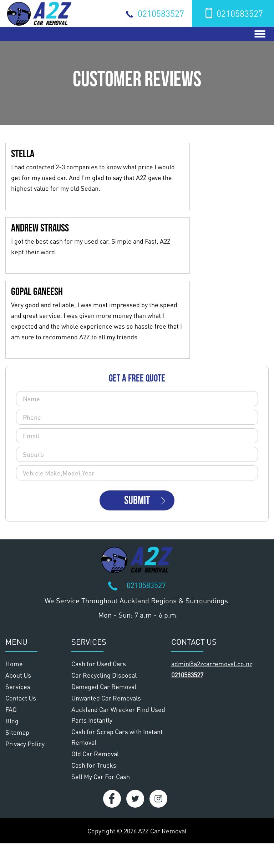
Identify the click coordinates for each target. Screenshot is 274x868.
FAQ (11, 709)
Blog (12, 721)
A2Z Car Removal (162, 831)
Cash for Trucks (94, 765)
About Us (18, 675)
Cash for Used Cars (99, 664)
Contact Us (21, 698)
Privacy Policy (25, 744)
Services (18, 687)
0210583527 (161, 13)
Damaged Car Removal (104, 687)
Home (14, 664)
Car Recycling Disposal (104, 675)
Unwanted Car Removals (106, 698)
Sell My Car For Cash (101, 777)
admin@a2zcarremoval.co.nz (212, 664)
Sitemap (17, 732)
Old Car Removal (95, 754)
